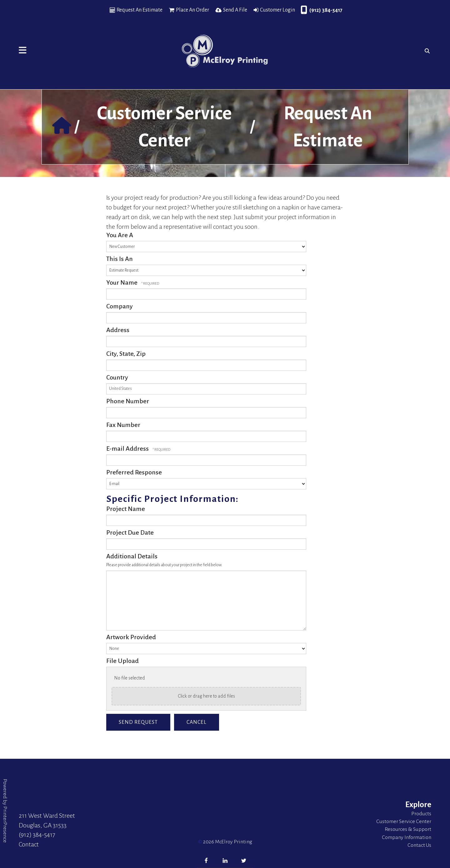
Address (118, 330)
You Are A (120, 235)
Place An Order (192, 10)
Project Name (126, 509)
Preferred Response (134, 472)
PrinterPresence (5, 824)
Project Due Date (130, 532)
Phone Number (128, 401)
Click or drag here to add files (206, 696)
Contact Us (419, 845)
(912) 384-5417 (326, 10)
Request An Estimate (140, 10)
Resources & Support (408, 829)
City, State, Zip (126, 354)
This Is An (120, 259)
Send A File (235, 10)
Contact (29, 844)
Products (421, 814)
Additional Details (132, 556)
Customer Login (277, 10)
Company (120, 306)
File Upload (122, 661)
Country (117, 377)
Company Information (407, 837)
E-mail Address (128, 449)
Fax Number (123, 425)
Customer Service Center (404, 821)
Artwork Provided (131, 637)
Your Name (122, 282)
